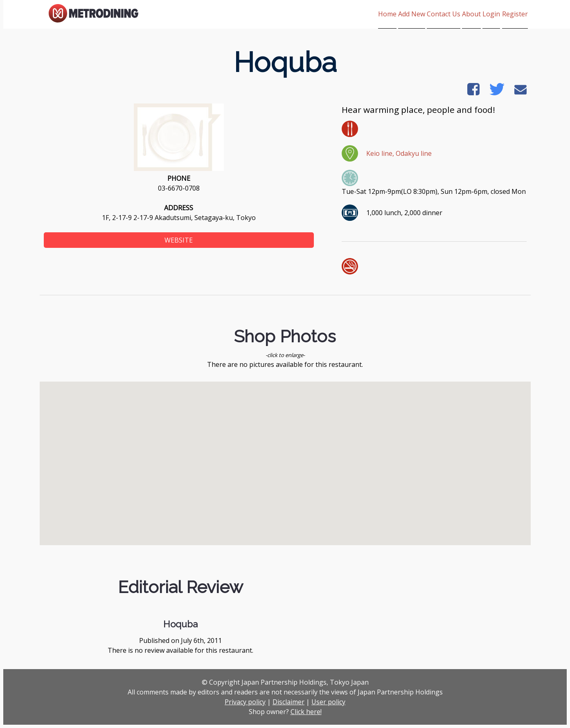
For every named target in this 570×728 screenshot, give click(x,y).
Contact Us (415, 14)
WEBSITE (179, 240)
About (452, 14)
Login (482, 14)
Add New (373, 14)
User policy (328, 702)
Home (339, 14)
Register (515, 14)
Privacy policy (245, 702)
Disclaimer (288, 702)
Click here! (306, 712)
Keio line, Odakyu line (399, 153)
